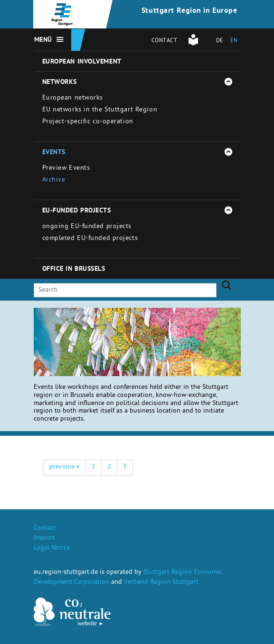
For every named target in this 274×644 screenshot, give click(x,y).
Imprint (44, 538)
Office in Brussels (74, 269)
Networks (60, 83)
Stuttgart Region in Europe (189, 11)
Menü (43, 40)
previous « (65, 467)
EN (234, 41)
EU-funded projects (77, 211)
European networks (73, 98)
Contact (165, 41)
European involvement (82, 62)
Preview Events (66, 169)
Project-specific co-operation (88, 122)
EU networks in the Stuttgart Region (100, 110)
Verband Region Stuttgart (161, 583)
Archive (54, 180)
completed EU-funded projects (90, 239)
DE (220, 41)
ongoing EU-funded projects (87, 227)
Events (54, 153)
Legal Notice (52, 548)
